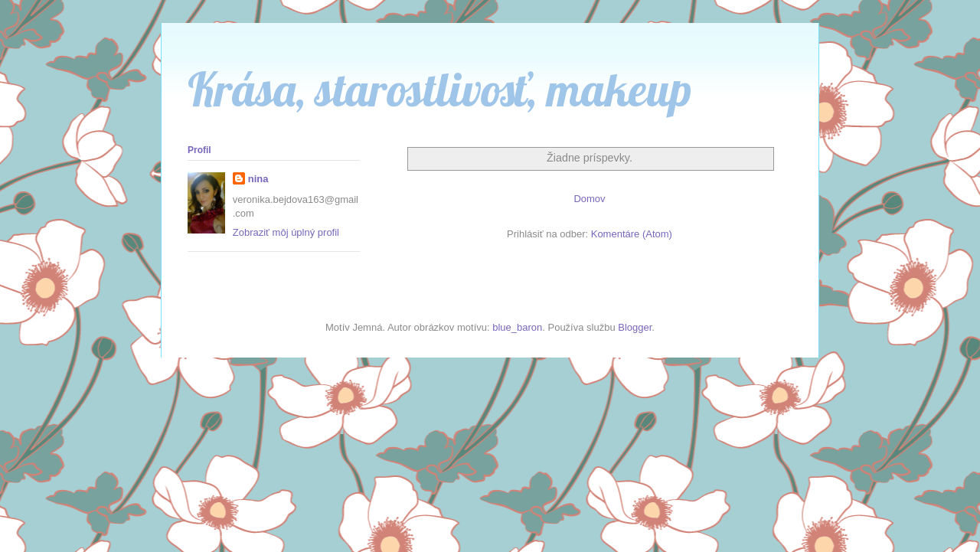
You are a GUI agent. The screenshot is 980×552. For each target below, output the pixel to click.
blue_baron (517, 327)
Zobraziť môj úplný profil (286, 232)
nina (258, 179)
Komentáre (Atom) (632, 234)
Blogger (635, 327)
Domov (589, 199)
